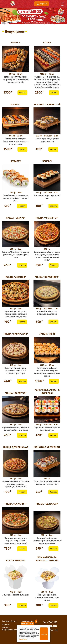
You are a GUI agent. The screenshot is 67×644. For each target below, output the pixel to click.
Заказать (22, 93)
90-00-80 (53, 629)
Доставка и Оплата (9, 621)
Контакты (6, 624)
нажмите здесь (23, 639)
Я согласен (44, 634)
